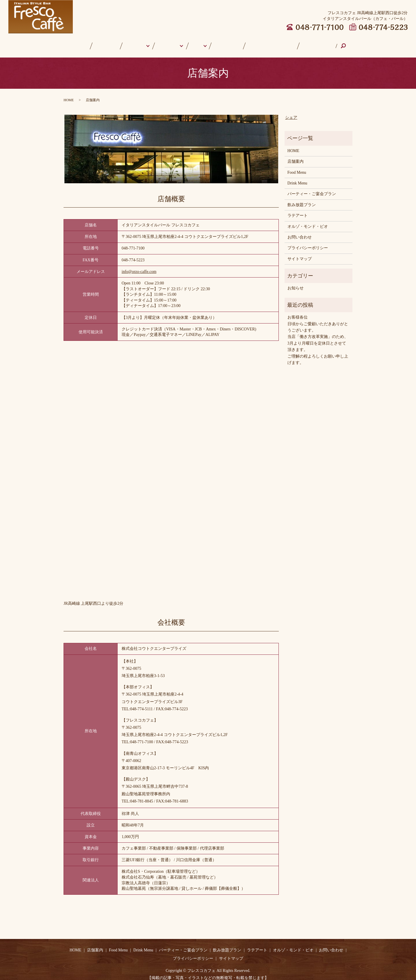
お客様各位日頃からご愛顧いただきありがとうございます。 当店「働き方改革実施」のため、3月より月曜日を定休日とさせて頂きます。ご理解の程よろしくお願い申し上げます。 (318, 334)
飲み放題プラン (302, 199)
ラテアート (225, 43)
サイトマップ (300, 253)
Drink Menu (171, 43)
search (329, 43)
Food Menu (139, 43)
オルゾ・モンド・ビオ (263, 43)
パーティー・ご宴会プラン (312, 188)
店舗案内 (114, 43)
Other (198, 43)
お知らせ (296, 283)
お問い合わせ (302, 43)
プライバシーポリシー (308, 242)
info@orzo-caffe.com (139, 266)
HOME (93, 43)
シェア (291, 112)
